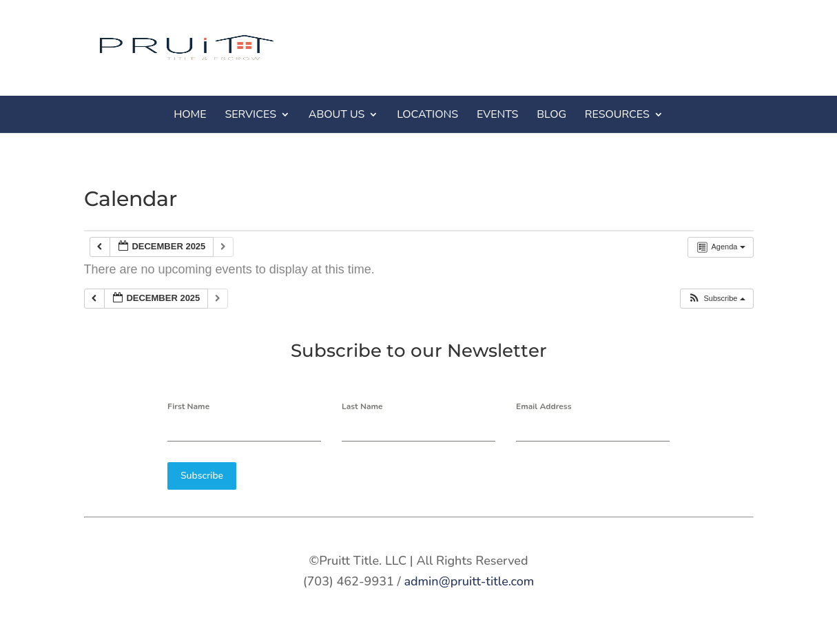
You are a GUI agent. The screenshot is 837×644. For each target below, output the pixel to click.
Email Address (544, 406)
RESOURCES (617, 114)
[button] (716, 299)
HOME (190, 114)
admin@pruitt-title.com (469, 581)
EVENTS (498, 114)
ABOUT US (337, 114)
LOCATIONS (427, 114)
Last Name (362, 406)
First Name (188, 406)
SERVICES (250, 114)
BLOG (551, 114)
